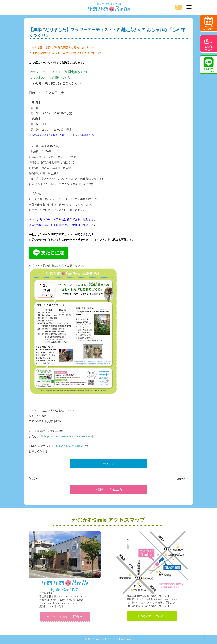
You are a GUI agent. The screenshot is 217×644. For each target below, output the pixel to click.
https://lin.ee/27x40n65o (69, 446)
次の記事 (183, 479)
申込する (108, 464)
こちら (60, 266)
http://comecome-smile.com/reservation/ (68, 436)
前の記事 (34, 479)
